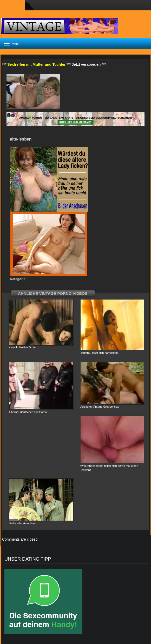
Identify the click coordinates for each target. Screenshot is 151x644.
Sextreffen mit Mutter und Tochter (36, 64)
